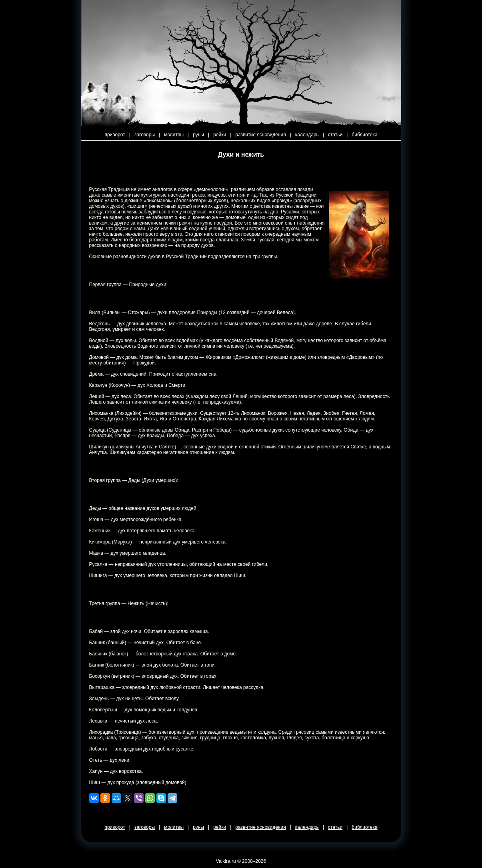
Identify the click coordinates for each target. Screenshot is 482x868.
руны (198, 135)
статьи (335, 135)
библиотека (364, 135)
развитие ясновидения (260, 135)
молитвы (174, 135)
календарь (307, 135)
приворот (115, 135)
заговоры (145, 135)
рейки (220, 135)
